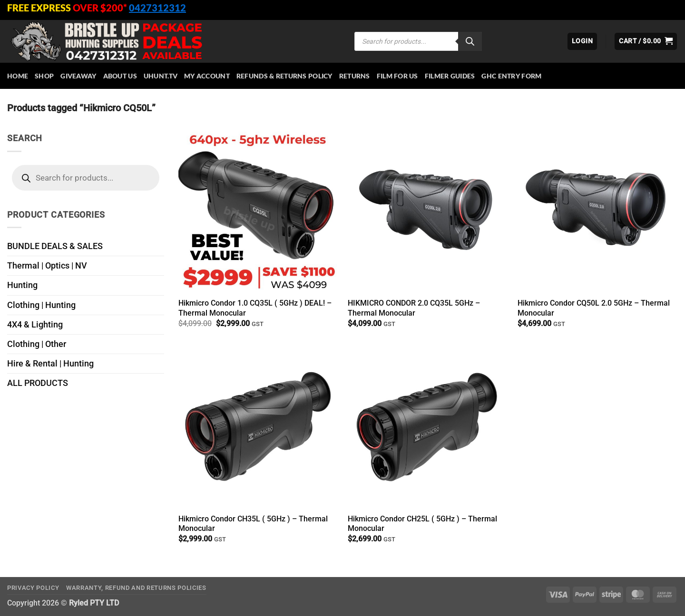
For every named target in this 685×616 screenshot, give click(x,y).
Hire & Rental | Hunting (50, 364)
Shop (44, 76)
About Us (120, 76)
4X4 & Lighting (35, 325)
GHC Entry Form (511, 76)
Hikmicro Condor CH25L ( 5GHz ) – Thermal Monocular (422, 524)
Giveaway (78, 76)
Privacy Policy (33, 588)
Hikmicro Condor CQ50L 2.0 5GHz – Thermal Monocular (594, 308)
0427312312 (157, 8)
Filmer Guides (450, 76)
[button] (582, 41)
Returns (355, 76)
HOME (18, 76)
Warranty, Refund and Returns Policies (136, 588)
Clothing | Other (37, 344)
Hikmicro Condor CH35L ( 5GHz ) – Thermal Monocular (253, 524)
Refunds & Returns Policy (284, 76)
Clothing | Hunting (41, 305)
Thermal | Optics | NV (47, 266)
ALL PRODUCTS (38, 383)
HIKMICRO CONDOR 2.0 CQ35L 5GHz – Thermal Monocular (414, 308)
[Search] (470, 41)
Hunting (22, 285)
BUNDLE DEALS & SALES (55, 246)
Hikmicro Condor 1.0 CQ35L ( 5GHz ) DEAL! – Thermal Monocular (255, 308)
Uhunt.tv (161, 76)
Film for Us (397, 76)
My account (207, 76)
